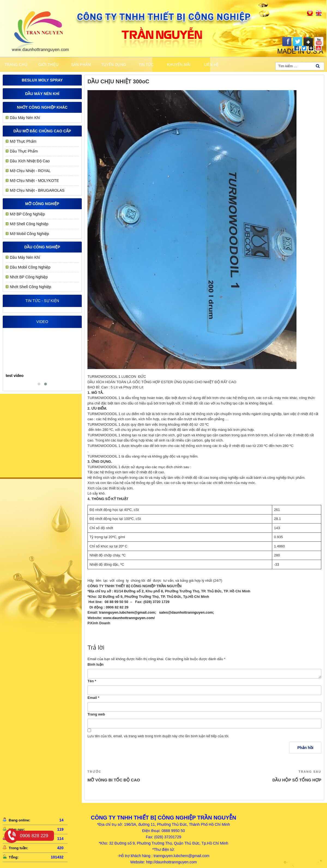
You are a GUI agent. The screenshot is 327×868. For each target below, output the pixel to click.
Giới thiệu (49, 65)
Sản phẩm (81, 65)
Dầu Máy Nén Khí (42, 94)
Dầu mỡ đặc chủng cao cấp (42, 131)
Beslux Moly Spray (42, 80)
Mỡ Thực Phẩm (23, 141)
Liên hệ (211, 65)
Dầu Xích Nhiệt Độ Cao (30, 161)
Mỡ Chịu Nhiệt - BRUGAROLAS (37, 190)
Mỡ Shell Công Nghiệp (29, 224)
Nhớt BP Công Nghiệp (29, 277)
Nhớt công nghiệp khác (42, 107)
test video (15, 376)
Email (93, 698)
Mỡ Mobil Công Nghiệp (29, 234)
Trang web (96, 714)
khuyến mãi (179, 65)
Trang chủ (16, 65)
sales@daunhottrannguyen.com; (187, 612)
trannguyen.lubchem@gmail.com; (128, 612)
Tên (92, 681)
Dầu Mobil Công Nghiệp (30, 267)
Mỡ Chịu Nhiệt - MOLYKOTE (34, 181)
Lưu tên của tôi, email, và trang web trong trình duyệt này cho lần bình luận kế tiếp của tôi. (158, 736)
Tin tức (146, 65)
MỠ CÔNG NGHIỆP (42, 204)
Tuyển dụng (113, 65)
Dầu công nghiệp (42, 247)
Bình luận (96, 664)
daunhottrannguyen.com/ (134, 618)
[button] (39, 384)
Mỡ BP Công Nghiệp (27, 214)
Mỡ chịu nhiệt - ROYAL (30, 171)
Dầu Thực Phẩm (24, 151)
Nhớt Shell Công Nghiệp (31, 287)
